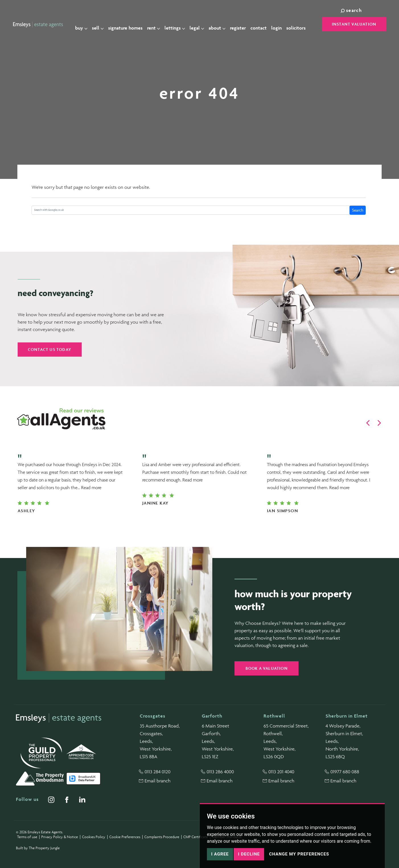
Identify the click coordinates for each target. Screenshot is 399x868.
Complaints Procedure (162, 837)
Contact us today (50, 349)
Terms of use (27, 837)
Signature (128, 25)
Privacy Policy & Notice (60, 837)
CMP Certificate (196, 837)
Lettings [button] (178, 24)
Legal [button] (200, 24)
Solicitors (299, 24)
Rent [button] (157, 24)
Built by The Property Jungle (38, 848)
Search (358, 210)
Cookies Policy (94, 837)
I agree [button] (220, 854)
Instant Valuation (354, 24)
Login (280, 24)
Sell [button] (101, 24)
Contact (262, 24)
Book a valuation (267, 668)
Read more (91, 487)
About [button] (220, 24)
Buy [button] (84, 24)
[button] (368, 423)
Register (241, 24)
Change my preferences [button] (299, 854)
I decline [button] (249, 854)
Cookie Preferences (125, 837)
